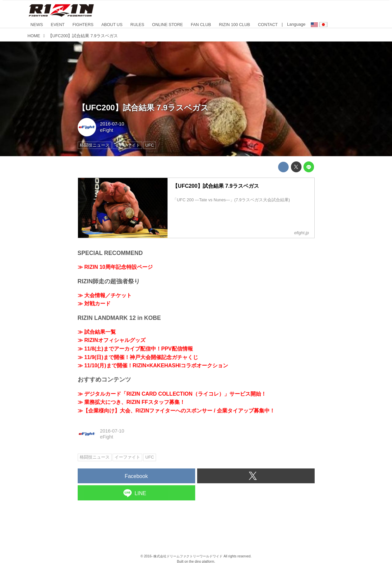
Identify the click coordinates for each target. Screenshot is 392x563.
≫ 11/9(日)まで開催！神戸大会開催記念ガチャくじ (138, 357)
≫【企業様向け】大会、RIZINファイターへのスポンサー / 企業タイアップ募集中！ (176, 411)
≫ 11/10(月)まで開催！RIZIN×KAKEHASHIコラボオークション (153, 366)
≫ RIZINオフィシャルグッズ (112, 340)
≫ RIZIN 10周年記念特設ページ (115, 267)
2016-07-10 (112, 124)
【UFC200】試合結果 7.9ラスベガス (143, 108)
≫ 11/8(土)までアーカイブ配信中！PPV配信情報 (135, 349)
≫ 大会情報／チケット (105, 295)
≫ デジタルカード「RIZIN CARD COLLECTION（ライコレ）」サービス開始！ (172, 394)
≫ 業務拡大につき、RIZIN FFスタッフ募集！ (131, 402)
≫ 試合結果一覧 (97, 332)
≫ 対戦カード (94, 304)
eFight (107, 130)
